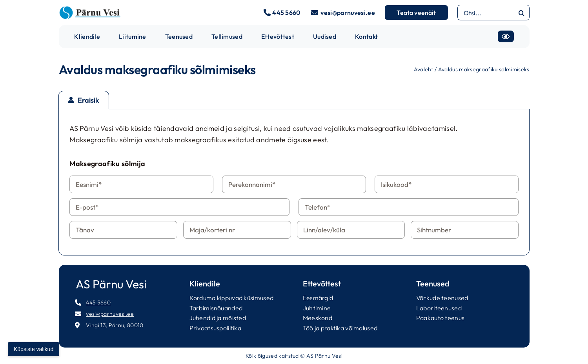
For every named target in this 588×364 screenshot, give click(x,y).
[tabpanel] (294, 182)
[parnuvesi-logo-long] (90, 9)
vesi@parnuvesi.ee (348, 13)
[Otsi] (522, 13)
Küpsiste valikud (34, 349)
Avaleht (424, 69)
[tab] (84, 100)
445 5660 (287, 13)
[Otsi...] (486, 13)
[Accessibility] (506, 36)
